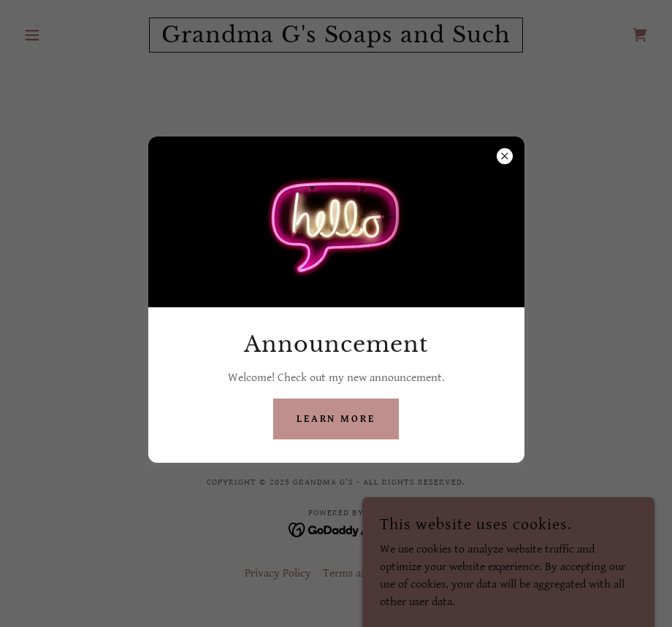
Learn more (336, 419)
